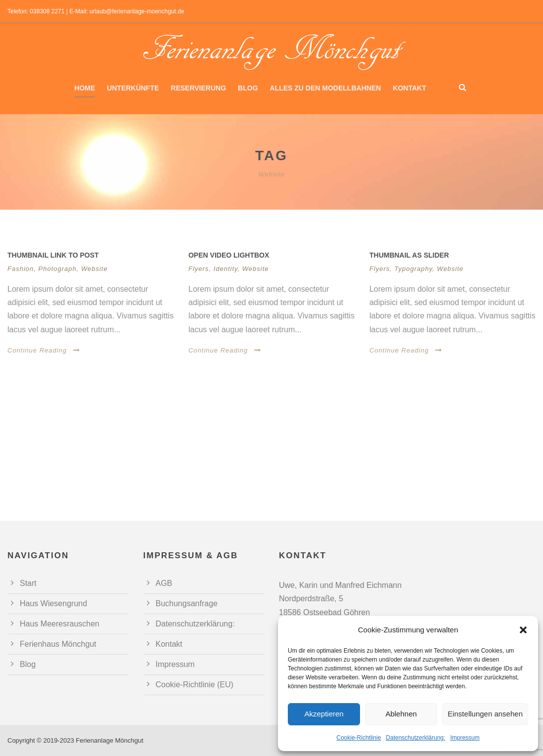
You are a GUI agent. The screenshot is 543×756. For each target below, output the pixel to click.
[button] (523, 630)
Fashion (21, 269)
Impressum (465, 738)
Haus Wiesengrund (53, 603)
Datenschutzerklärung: (415, 738)
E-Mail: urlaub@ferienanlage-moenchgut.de (127, 11)
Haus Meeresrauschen (60, 624)
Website (94, 269)
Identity (226, 269)
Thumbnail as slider (409, 255)
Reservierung (198, 88)
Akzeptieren (324, 714)
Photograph (58, 269)
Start (28, 583)
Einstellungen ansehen (485, 714)
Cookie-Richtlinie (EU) (195, 685)
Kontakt (409, 88)
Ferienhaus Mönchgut (58, 644)
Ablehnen (401, 714)
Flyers (199, 269)
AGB (164, 583)
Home (85, 88)
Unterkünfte (133, 88)
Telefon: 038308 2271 (36, 11)
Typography (414, 269)
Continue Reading (44, 350)
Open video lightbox (229, 255)
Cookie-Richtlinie (359, 738)
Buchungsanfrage (187, 603)
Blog (248, 88)
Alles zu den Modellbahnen (326, 88)
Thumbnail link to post (53, 255)
